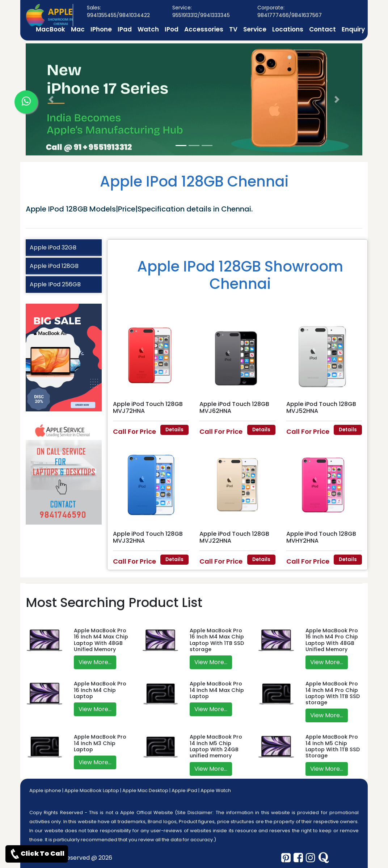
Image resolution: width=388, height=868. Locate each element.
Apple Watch (216, 790)
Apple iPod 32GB (53, 247)
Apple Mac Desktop (145, 790)
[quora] (324, 858)
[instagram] (311, 858)
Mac (78, 29)
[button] (51, 99)
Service (255, 29)
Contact (322, 29)
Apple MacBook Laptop (92, 790)
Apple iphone (45, 790)
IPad (125, 29)
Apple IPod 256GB (55, 284)
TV (233, 29)
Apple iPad (184, 790)
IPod (172, 29)
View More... (95, 662)
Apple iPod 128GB (54, 266)
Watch (148, 29)
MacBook (50, 29)
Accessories (204, 29)
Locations (288, 29)
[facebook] (298, 858)
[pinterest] (286, 858)
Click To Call (37, 854)
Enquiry (353, 29)
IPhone (101, 29)
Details (174, 430)
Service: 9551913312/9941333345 (201, 11)
